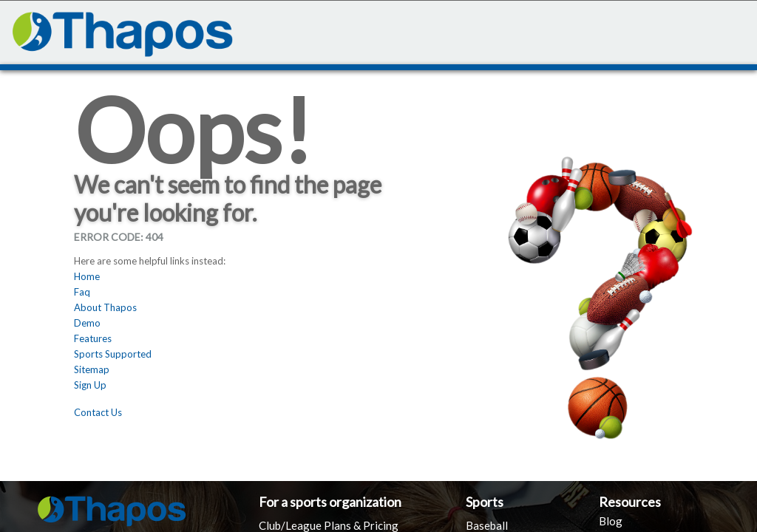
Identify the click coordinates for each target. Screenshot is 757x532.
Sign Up (90, 385)
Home (87, 276)
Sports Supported (113, 354)
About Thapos (105, 307)
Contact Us (98, 412)
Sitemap (92, 369)
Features (93, 338)
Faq (82, 292)
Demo (87, 323)
